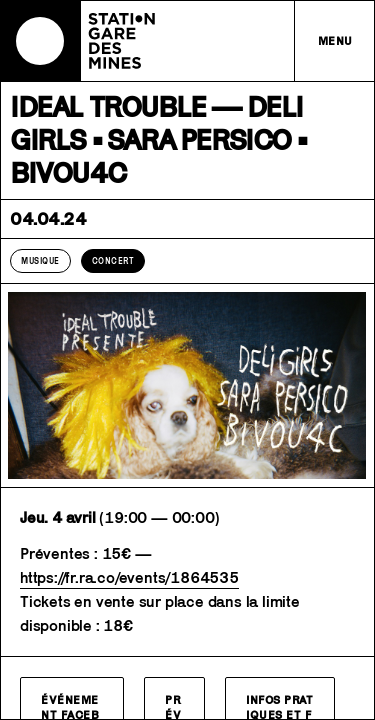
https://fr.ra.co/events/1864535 (129, 577)
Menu (335, 40)
